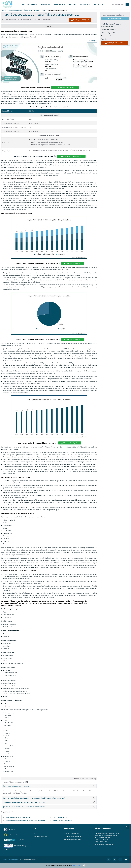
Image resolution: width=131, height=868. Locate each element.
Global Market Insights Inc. (11, 859)
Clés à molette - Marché (60, 817)
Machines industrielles (15, 10)
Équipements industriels (32, 10)
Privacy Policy (77, 865)
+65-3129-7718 (103, 842)
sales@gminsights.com (106, 844)
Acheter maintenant (115, 19)
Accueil (4, 10)
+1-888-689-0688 (105, 838)
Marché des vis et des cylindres (62, 821)
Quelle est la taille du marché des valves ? (50, 786)
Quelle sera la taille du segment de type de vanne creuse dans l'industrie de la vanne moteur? (50, 798)
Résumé (49, 26)
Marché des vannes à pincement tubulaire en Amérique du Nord (26, 821)
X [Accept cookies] (84, 865)
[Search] (127, 5)
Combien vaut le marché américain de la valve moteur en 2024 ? (50, 802)
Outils (43, 10)
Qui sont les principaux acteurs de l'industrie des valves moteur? (50, 807)
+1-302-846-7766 (103, 840)
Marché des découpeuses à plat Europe (18, 817)
